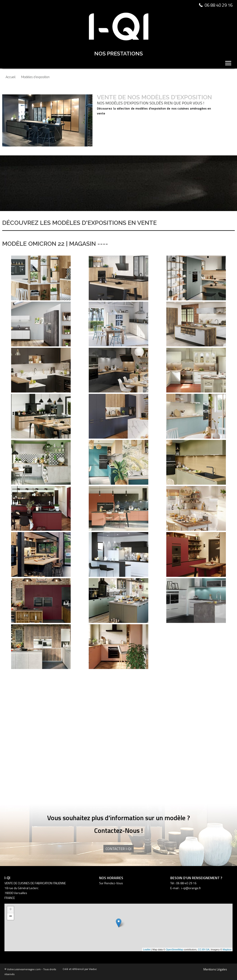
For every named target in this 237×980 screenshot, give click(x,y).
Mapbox (227, 950)
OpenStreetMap (175, 950)
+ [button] (11, 910)
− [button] (11, 917)
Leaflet (147, 950)
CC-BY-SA (204, 950)
